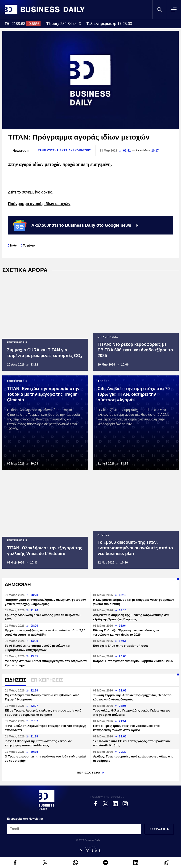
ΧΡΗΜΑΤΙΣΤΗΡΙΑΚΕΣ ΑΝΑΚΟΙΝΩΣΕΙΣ (65, 150)
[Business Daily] (47, 800)
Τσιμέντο (29, 246)
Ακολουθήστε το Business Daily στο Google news (76, 225)
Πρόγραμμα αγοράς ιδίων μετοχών (39, 204)
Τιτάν (13, 246)
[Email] (74, 829)
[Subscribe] (158, 829)
